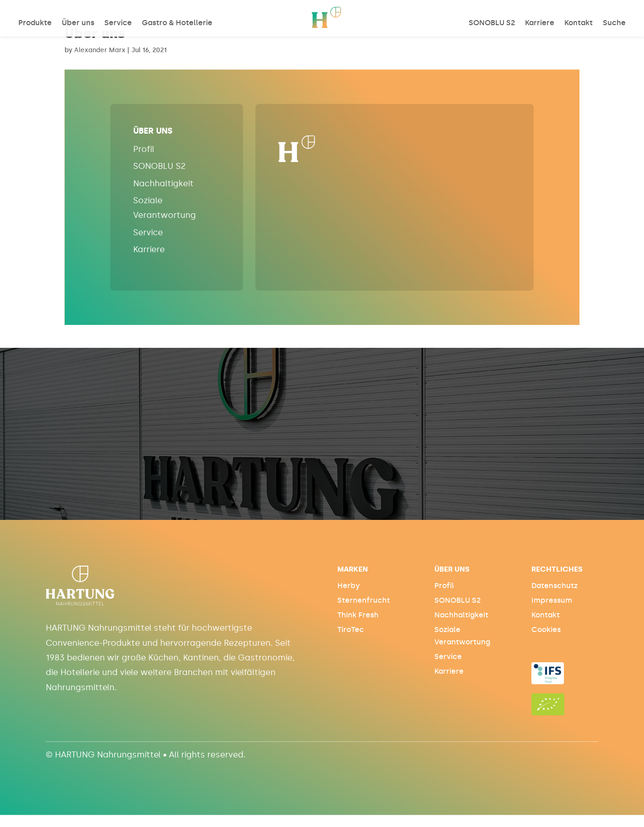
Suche (614, 23)
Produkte (35, 23)
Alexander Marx (100, 50)
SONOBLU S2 (492, 23)
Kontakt (579, 23)
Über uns (78, 23)
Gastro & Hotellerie (177, 23)
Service (118, 23)
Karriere (540, 23)
